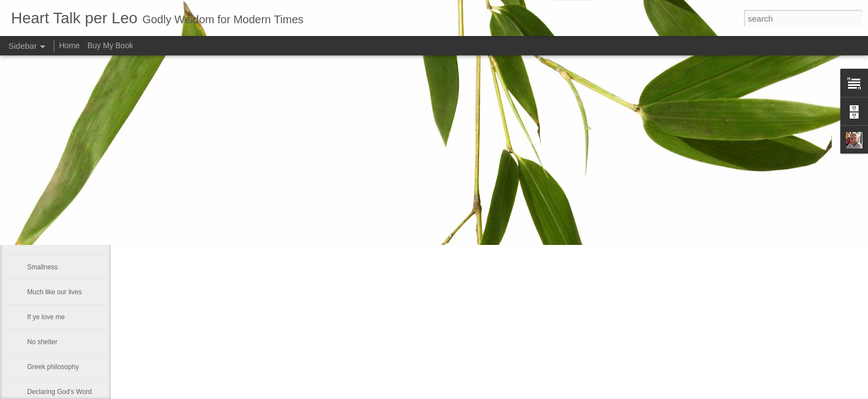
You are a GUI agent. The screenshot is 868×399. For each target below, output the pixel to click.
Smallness (42, 267)
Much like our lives (55, 292)
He (31, 217)
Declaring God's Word (60, 392)
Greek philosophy (53, 367)
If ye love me (46, 317)
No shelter (42, 342)
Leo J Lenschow (366, 184)
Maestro (39, 192)
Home (69, 45)
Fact (33, 242)
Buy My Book (110, 45)
